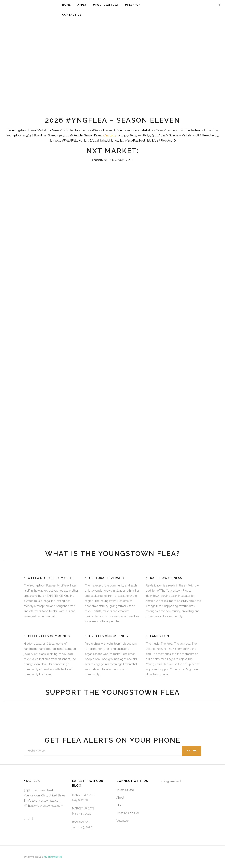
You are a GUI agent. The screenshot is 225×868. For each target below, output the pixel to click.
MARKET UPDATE (83, 795)
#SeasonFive (80, 822)
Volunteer (123, 821)
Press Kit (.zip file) (128, 813)
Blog (119, 805)
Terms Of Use (125, 790)
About (120, 798)
